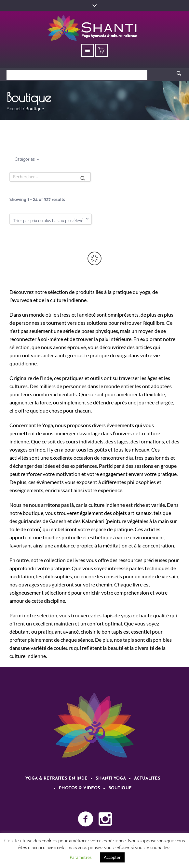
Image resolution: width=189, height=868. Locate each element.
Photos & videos (80, 788)
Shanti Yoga (111, 778)
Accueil (14, 108)
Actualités (147, 778)
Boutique (120, 788)
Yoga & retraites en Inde (56, 778)
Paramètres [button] (81, 857)
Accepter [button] (112, 857)
